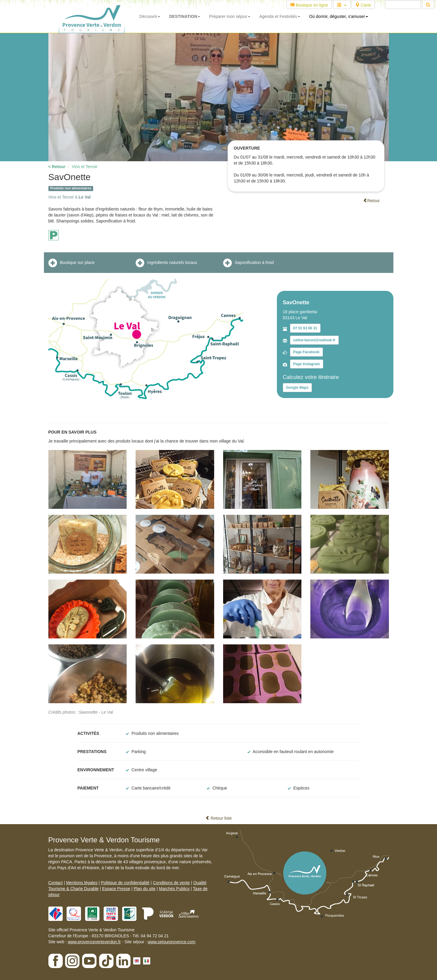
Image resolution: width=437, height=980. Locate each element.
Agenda (280, 16)
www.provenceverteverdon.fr (94, 942)
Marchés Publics (174, 889)
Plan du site (144, 889)
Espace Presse (116, 889)
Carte (363, 5)
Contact (56, 883)
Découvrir (150, 16)
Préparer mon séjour (230, 16)
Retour (371, 201)
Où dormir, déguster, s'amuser (339, 16)
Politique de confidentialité (125, 883)
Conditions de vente (171, 883)
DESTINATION (185, 16)
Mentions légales (82, 883)
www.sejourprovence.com (172, 942)
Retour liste (218, 818)
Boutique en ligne (309, 5)
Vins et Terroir (85, 167)
